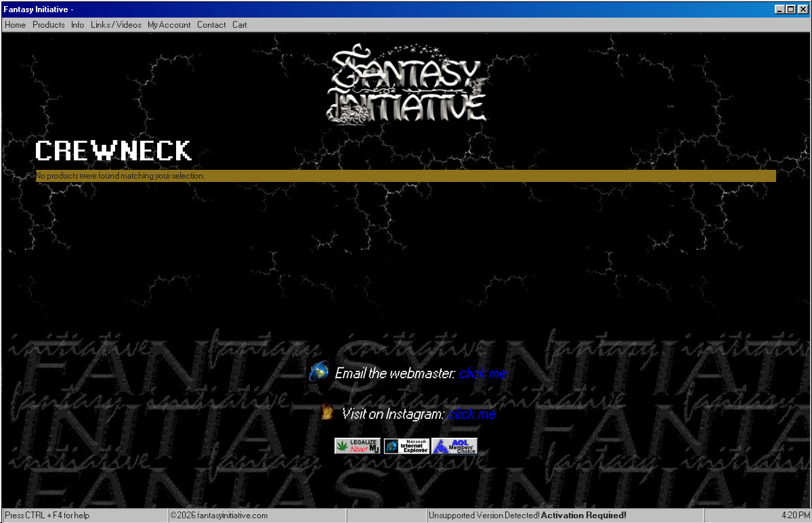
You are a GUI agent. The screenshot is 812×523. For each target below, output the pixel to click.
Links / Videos (116, 25)
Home (16, 25)
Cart (240, 25)
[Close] (803, 9)
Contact (212, 25)
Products (49, 25)
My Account (170, 25)
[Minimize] (780, 9)
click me (483, 373)
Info (78, 25)
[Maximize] (791, 9)
